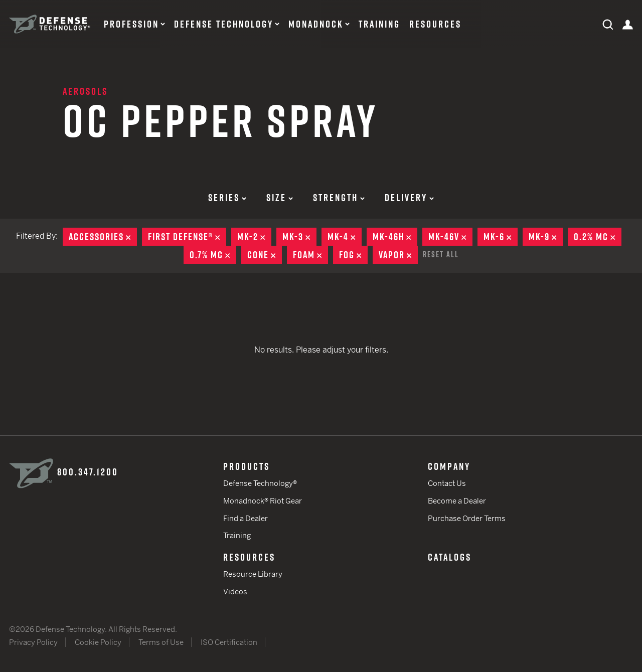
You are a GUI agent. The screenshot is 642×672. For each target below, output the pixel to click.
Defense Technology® (260, 483)
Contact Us (447, 483)
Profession (131, 24)
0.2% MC (598, 237)
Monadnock (316, 24)
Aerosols (85, 91)
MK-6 (501, 237)
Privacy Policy (33, 642)
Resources (435, 24)
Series (227, 198)
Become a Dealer (457, 501)
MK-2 (254, 237)
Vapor (398, 255)
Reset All (441, 254)
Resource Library (253, 574)
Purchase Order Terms (467, 518)
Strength (339, 198)
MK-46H (395, 237)
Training (379, 24)
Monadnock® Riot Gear (263, 501)
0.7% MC (213, 255)
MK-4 (345, 237)
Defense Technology (224, 24)
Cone (265, 255)
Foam (310, 255)
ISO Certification (229, 642)
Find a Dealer (246, 518)
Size (280, 198)
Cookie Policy (98, 642)
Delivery (409, 198)
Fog (353, 255)
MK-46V (450, 237)
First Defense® (187, 237)
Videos (235, 592)
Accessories (103, 237)
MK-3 (299, 237)
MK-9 (546, 237)
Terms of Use (161, 642)
